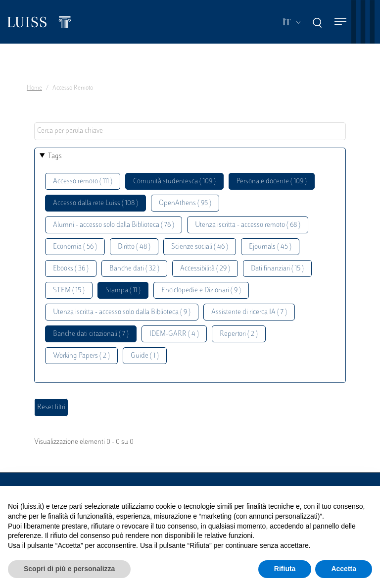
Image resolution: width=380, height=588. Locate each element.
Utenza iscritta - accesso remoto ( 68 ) (248, 225)
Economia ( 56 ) (75, 247)
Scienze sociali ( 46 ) (200, 247)
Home (34, 88)
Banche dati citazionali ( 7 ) (91, 334)
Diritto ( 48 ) (134, 247)
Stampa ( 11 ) (123, 291)
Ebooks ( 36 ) (71, 269)
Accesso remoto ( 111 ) (83, 182)
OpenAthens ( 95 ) (185, 203)
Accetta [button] (344, 569)
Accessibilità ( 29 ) (205, 269)
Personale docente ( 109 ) (272, 182)
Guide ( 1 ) (145, 356)
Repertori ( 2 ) (239, 334)
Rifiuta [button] (285, 569)
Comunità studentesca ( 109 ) (174, 182)
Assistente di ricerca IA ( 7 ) (249, 312)
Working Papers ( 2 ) (81, 356)
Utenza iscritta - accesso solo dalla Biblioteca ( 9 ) (122, 312)
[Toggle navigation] (340, 22)
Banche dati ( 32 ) (134, 269)
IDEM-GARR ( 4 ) (174, 334)
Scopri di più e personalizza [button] (69, 569)
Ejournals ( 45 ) (270, 247)
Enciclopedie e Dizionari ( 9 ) (201, 291)
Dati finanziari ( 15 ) (277, 269)
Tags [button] (55, 156)
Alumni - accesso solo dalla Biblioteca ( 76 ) (114, 225)
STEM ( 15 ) (69, 291)
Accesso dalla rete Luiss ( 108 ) (95, 203)
